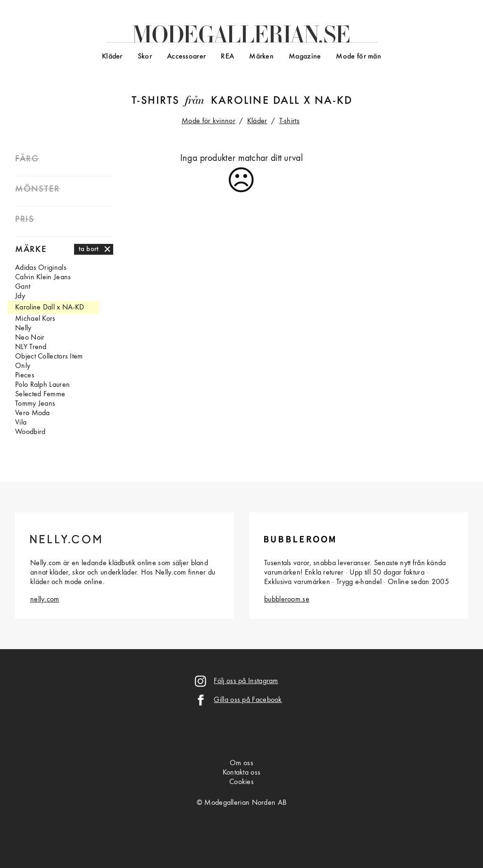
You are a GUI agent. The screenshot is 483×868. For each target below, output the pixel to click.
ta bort (89, 249)
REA (227, 57)
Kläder (112, 57)
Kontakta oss (242, 773)
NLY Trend (31, 347)
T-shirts (155, 101)
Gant (23, 287)
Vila (21, 423)
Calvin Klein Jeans (43, 277)
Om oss (241, 763)
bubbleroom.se (287, 600)
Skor (145, 57)
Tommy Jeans (35, 404)
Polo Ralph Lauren (42, 385)
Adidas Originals (41, 268)
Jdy (20, 296)
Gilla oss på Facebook (248, 700)
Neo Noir (30, 338)
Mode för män (358, 57)
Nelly (23, 328)
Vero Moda (33, 413)
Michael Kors (35, 319)
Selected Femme (40, 394)
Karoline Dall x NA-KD (282, 101)
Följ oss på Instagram (246, 681)
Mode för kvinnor (208, 121)
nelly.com (45, 600)
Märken (261, 57)
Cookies (241, 782)
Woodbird (30, 432)
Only (23, 366)
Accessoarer (186, 57)
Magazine (305, 57)
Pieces (25, 376)
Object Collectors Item (49, 357)
